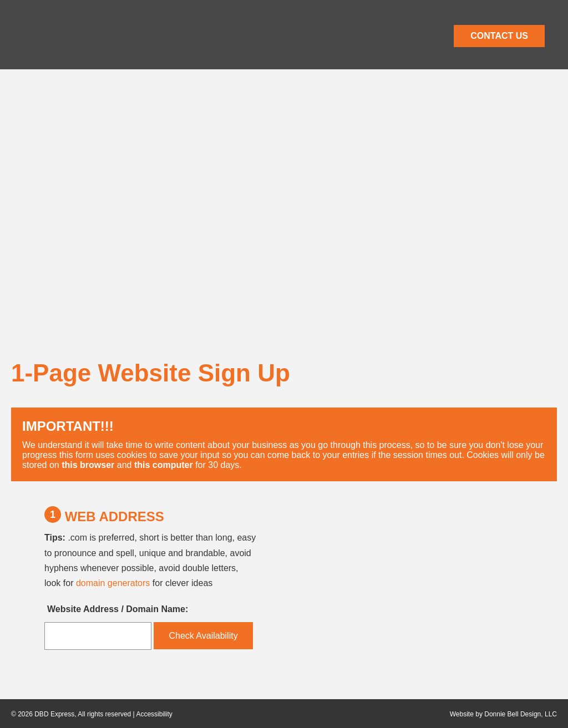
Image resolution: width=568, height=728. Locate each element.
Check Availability (203, 636)
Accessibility (154, 714)
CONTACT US (499, 36)
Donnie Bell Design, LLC (521, 714)
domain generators (113, 583)
